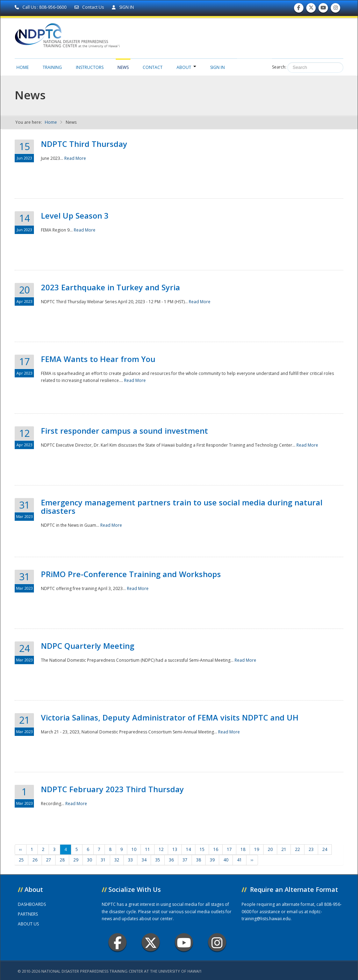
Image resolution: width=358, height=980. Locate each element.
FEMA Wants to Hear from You (98, 359)
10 (134, 849)
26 (35, 860)
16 (216, 849)
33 (130, 860)
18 (243, 849)
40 (226, 860)
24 (325, 849)
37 (185, 860)
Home (23, 67)
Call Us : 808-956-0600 (41, 7)
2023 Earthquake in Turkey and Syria (110, 287)
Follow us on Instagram (336, 9)
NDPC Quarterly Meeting (88, 646)
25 (21, 860)
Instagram (217, 942)
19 (257, 849)
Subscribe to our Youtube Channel (323, 9)
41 (239, 860)
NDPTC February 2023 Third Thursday (112, 789)
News (123, 67)
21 (284, 849)
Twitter (151, 942)
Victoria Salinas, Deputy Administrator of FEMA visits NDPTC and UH (170, 717)
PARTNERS (28, 914)
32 (117, 860)
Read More (75, 158)
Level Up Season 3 (75, 215)
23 (311, 849)
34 (144, 860)
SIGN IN (123, 7)
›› (252, 860)
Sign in (217, 67)
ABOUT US (28, 924)
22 (298, 849)
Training (52, 67)
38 (199, 860)
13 (175, 849)
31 (103, 860)
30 (89, 860)
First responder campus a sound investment (124, 431)
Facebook (118, 942)
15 (202, 849)
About (186, 67)
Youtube (184, 942)
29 (76, 860)
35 (158, 860)
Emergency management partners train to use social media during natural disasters (182, 506)
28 (62, 860)
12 (161, 849)
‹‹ (21, 849)
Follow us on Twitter (311, 9)
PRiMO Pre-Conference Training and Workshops (131, 574)
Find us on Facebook (299, 9)
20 (270, 849)
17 (229, 849)
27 (49, 860)
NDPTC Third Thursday (84, 144)
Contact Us (90, 7)
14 (188, 849)
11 (148, 849)
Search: (279, 67)
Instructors (90, 67)
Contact (153, 67)
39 (212, 860)
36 (171, 860)
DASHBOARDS (32, 904)
